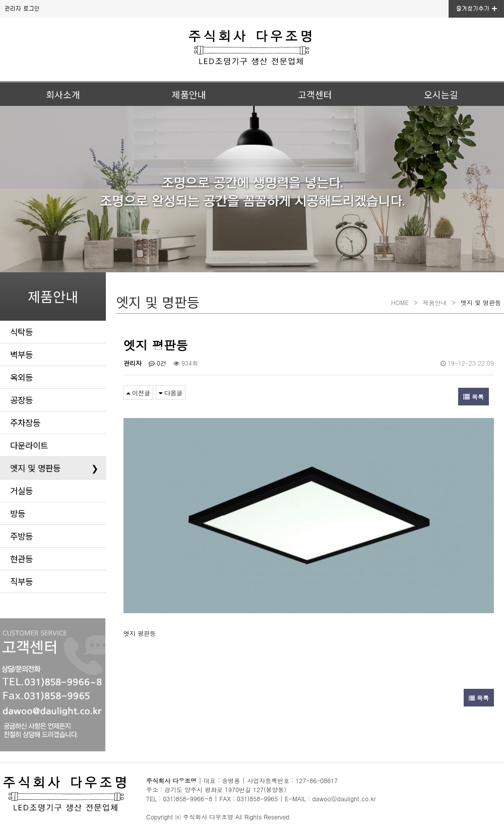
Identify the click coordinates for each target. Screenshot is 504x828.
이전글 (138, 393)
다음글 (171, 393)
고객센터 (315, 94)
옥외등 (21, 377)
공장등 (21, 400)
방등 (18, 513)
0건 (157, 363)
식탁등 (21, 332)
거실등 (21, 491)
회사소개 (63, 94)
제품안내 (189, 94)
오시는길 (441, 94)
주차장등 (25, 423)
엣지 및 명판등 (54, 468)
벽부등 (21, 354)
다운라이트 (29, 445)
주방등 (21, 536)
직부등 (21, 581)
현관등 (21, 559)
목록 (474, 397)
